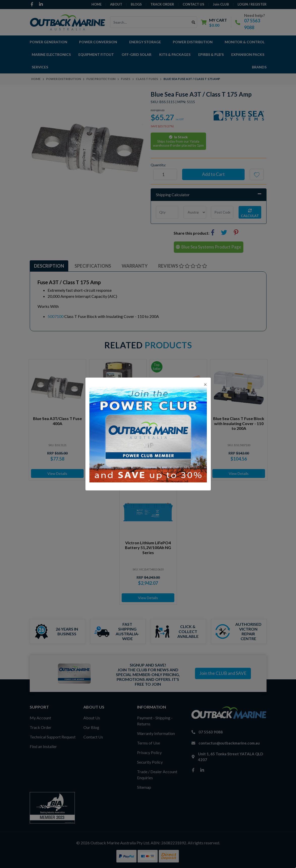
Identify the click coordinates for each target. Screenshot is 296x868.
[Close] (205, 384)
